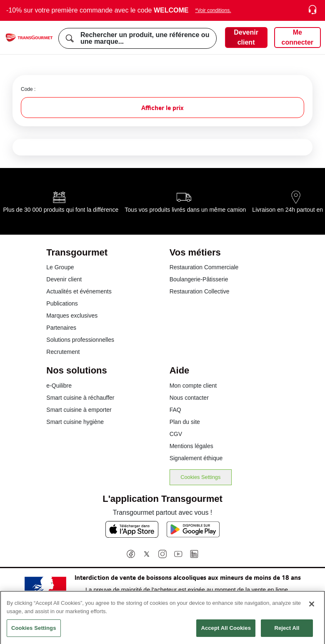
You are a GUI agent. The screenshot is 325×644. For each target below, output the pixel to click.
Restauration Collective (200, 291)
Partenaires (61, 328)
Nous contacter (189, 398)
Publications (62, 303)
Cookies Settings (200, 477)
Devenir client (64, 279)
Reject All (287, 632)
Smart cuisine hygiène (75, 422)
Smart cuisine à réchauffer (80, 398)
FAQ (175, 410)
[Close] (312, 608)
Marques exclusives (72, 316)
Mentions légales (191, 446)
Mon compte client (193, 386)
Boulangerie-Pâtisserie (199, 279)
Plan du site (185, 422)
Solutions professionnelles (80, 340)
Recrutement (63, 352)
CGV (176, 434)
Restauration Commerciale (204, 267)
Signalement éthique (196, 458)
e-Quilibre (59, 386)
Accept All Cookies (226, 632)
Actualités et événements (79, 291)
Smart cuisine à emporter (79, 410)
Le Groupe (60, 267)
